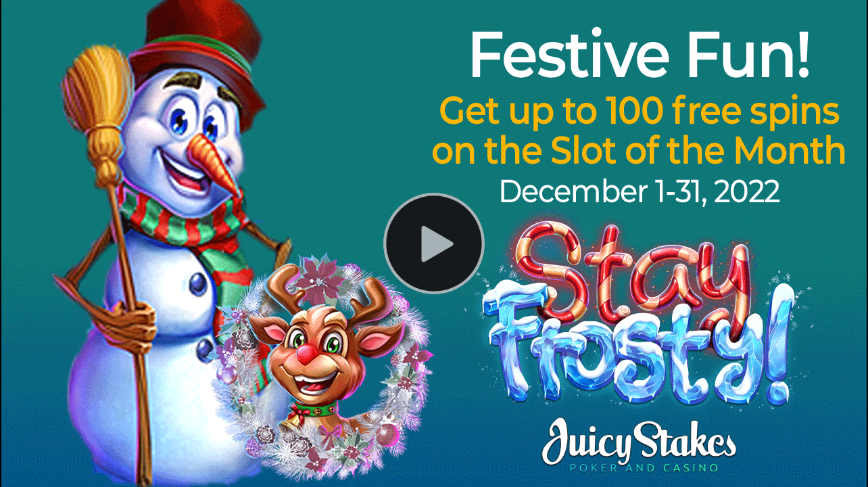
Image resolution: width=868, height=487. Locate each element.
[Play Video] (434, 243)
